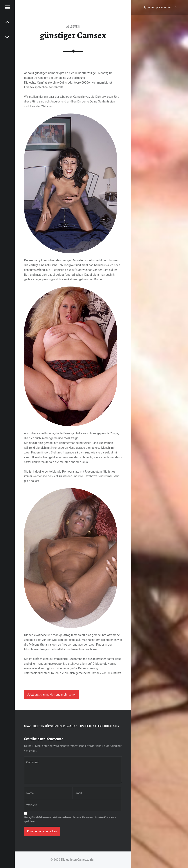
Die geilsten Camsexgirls (77, 860)
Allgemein (73, 27)
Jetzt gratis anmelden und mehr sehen (52, 695)
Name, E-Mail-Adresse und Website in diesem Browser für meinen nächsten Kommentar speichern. (70, 819)
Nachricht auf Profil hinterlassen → (101, 726)
